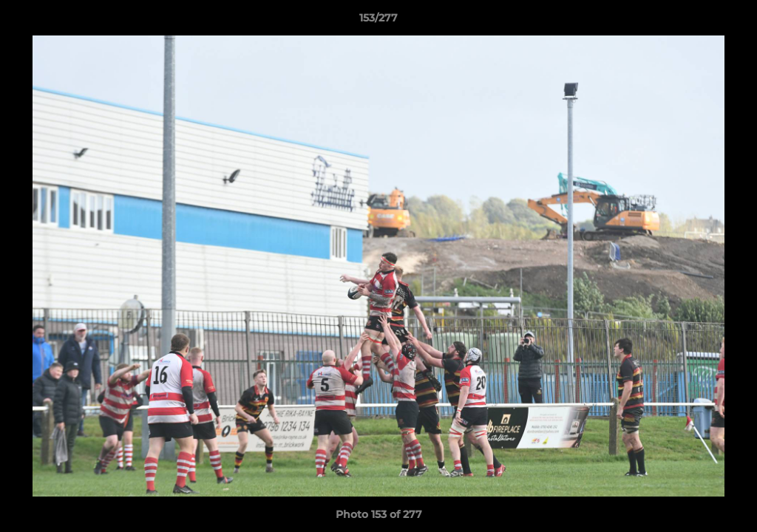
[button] (730, 21)
